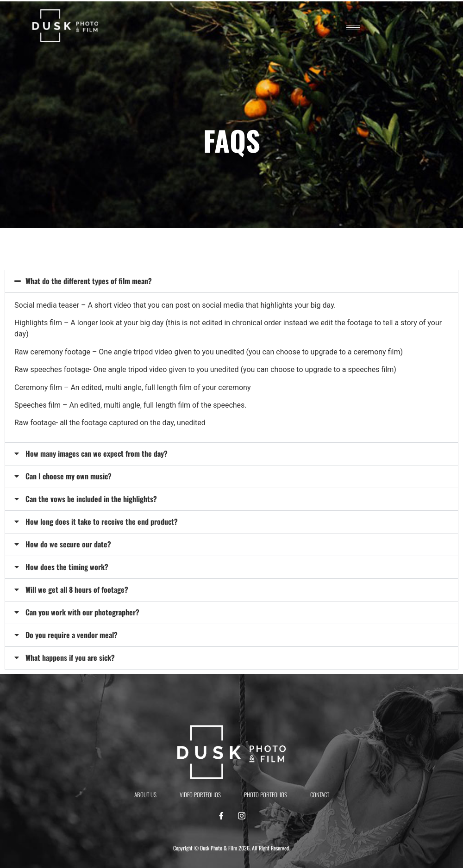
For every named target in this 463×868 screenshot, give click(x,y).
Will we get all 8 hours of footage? (77, 589)
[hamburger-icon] (353, 28)
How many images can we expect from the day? (97, 453)
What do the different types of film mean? (89, 281)
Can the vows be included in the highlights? (91, 499)
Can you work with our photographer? (82, 612)
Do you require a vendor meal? (72, 635)
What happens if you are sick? (70, 657)
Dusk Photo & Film (219, 848)
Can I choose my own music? (69, 476)
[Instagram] (242, 816)
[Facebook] (221, 816)
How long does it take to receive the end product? (102, 521)
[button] (231, 281)
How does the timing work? (67, 567)
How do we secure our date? (68, 544)
